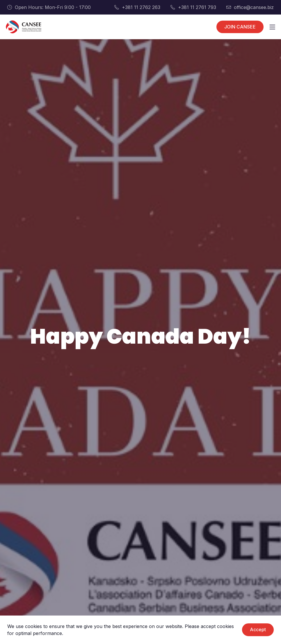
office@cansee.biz (250, 7)
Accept (258, 629)
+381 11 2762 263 (137, 7)
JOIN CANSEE (240, 27)
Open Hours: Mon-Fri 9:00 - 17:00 (49, 7)
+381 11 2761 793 (193, 7)
